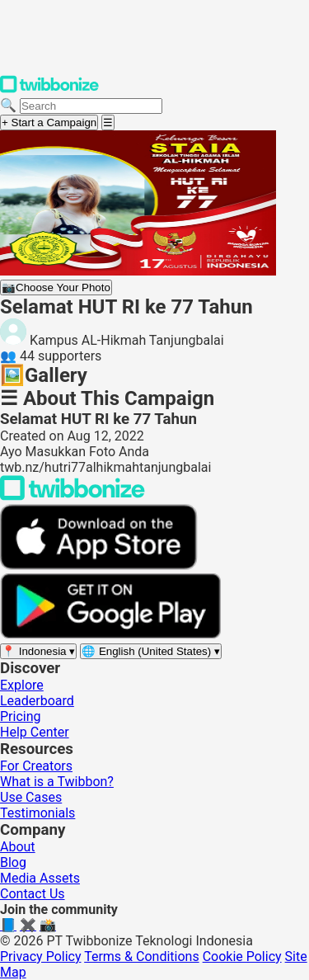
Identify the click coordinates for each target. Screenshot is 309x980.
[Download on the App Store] (99, 565)
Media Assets (40, 878)
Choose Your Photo (56, 287)
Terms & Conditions (142, 956)
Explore (22, 685)
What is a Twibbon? (57, 782)
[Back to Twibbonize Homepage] (73, 496)
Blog (13, 862)
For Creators (36, 766)
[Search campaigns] (91, 106)
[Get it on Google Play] (110, 635)
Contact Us (33, 894)
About (18, 847)
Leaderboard (37, 701)
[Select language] (151, 651)
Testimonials (37, 813)
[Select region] (38, 651)
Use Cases (31, 797)
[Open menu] (108, 122)
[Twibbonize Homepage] (49, 90)
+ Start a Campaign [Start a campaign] (49, 122)
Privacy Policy (41, 956)
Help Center (35, 732)
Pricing (21, 716)
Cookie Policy (242, 956)
